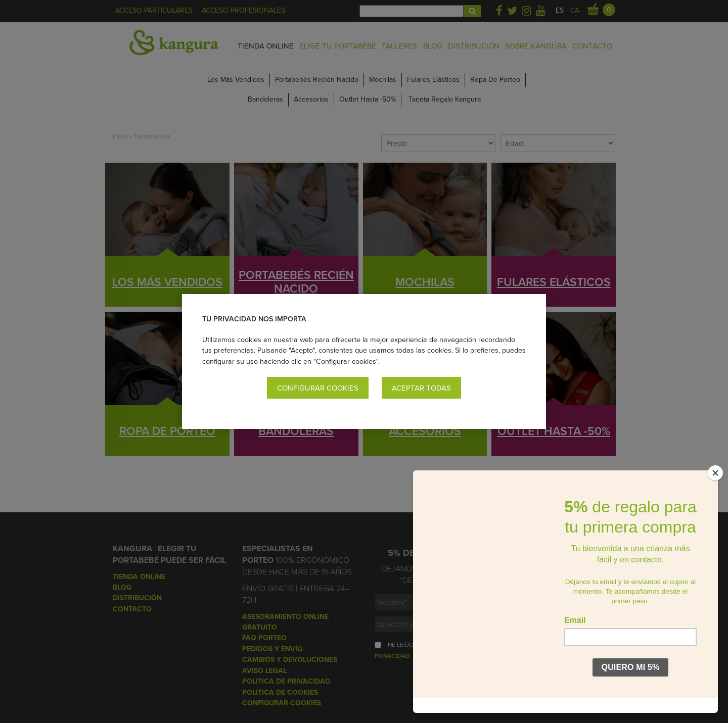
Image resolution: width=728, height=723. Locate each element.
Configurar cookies (318, 388)
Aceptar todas (421, 388)
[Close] (715, 488)
